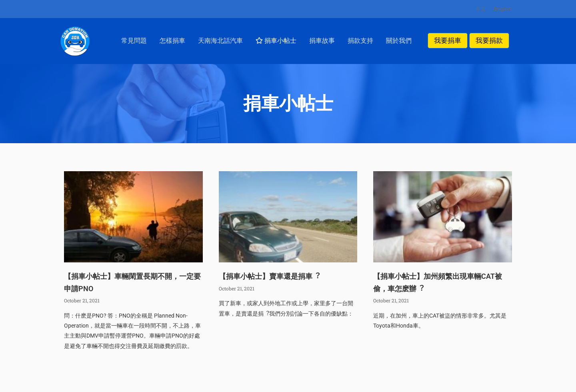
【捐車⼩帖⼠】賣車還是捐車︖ (269, 285)
